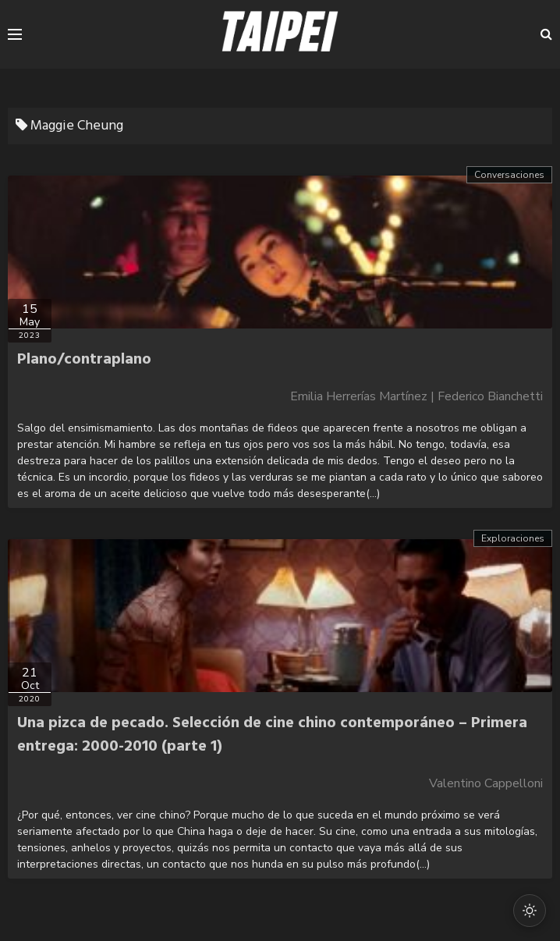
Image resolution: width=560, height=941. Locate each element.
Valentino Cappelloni (486, 783)
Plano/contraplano (84, 360)
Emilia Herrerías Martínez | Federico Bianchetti (416, 396)
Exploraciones (513, 538)
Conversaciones (509, 175)
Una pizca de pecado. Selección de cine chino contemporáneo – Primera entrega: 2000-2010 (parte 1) (272, 735)
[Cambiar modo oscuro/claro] (530, 911)
